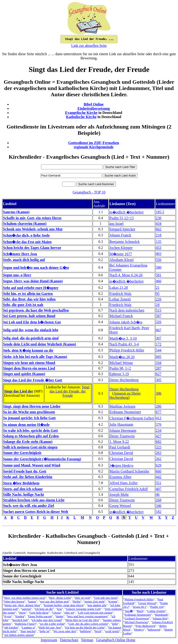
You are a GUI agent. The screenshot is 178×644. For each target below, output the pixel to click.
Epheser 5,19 (119, 374)
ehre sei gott (82, 598)
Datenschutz (69, 640)
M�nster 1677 (121, 254)
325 (159, 447)
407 (159, 489)
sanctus (26, 609)
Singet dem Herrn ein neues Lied (29, 368)
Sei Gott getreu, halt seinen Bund (29, 316)
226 (159, 299)
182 (159, 512)
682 (159, 442)
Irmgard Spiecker (122, 229)
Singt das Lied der (19, 391)
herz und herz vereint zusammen (87, 616)
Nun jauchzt (28, 631)
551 (159, 483)
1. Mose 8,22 (119, 442)
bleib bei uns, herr (50, 627)
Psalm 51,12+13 (121, 218)
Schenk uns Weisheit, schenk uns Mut (33, 229)
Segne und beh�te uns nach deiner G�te (36, 268)
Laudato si (28, 627)
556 (159, 260)
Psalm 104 (157, 607)
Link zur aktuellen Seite (89, 46)
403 (159, 254)
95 (158, 294)
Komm (113, 601)
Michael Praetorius (136, 622)
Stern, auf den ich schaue (23, 489)
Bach (140, 611)
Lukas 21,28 (119, 288)
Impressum (49, 640)
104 (159, 363)
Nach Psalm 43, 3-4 (124, 344)
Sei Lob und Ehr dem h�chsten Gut (32, 322)
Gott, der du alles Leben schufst (88, 624)
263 (159, 453)
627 (159, 374)
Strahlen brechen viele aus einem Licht (34, 500)
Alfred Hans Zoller (124, 483)
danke (60, 616)
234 (159, 430)
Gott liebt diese (39, 613)
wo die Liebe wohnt (52, 624)
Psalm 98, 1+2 (120, 368)
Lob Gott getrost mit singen (95, 613)
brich (98, 631)
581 (159, 275)
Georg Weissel (120, 506)
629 (159, 465)
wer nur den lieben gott (54, 601)
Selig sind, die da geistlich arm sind (31, 338)
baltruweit (154, 630)
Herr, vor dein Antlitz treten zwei (25, 598)
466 (159, 281)
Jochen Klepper (121, 248)
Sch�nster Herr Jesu (20, 254)
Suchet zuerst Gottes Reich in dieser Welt (36, 512)
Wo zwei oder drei (65, 631)
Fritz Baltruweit (145, 626)
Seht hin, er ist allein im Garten (28, 294)
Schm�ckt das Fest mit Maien (27, 242)
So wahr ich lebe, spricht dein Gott (30, 430)
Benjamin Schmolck (124, 242)
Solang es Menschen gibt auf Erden (31, 436)
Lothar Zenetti (120, 299)
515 (159, 310)
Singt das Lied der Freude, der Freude (70, 391)
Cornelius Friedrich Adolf (129, 489)
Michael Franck (121, 316)
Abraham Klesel (121, 260)
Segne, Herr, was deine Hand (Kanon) (33, 281)
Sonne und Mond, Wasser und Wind (32, 465)
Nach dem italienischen (127, 310)
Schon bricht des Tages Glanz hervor (32, 248)
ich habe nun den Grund (47, 620)
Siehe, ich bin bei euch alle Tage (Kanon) (35, 357)
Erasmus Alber (120, 477)
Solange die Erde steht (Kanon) (28, 442)
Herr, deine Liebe (60, 598)
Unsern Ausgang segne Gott (83, 609)
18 (158, 305)
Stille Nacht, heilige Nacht (24, 494)
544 (159, 350)
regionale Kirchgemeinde (94, 147)
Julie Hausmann (121, 424)
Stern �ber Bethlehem (21, 483)
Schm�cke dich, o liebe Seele (26, 235)
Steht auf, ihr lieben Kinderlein (28, 477)
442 (159, 477)
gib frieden (11, 627)
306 (159, 393)
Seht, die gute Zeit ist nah (23, 305)
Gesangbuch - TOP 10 (89, 192)
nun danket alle (97, 605)
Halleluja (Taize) (25, 624)
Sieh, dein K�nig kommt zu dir (28, 350)
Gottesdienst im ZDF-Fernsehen (94, 143)
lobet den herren (14, 601)
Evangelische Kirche (81, 113)
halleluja (86, 631)
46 (158, 494)
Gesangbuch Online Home (116, 640)
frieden (20, 616)
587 (159, 316)
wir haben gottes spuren (19, 635)
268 (159, 500)
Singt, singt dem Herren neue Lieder (32, 406)
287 (159, 368)
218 (159, 235)
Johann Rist (160, 618)
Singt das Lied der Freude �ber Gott (33, 380)
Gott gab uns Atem (106, 598)
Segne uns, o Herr (17, 275)
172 (159, 344)
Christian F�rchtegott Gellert (132, 418)
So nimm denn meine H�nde (26, 425)
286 (159, 406)
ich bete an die (44, 609)
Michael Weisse (121, 363)
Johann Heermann (123, 430)
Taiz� (129, 611)
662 (159, 229)
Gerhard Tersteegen (137, 618)
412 (159, 418)
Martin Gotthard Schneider (129, 471)
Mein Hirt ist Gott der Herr (82, 620)
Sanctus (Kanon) (16, 212)
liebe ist (44, 631)
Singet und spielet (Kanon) (24, 374)
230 (159, 218)
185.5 (160, 212)
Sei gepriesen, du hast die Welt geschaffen (36, 310)
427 (159, 436)
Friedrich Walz (120, 294)
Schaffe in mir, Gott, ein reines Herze (32, 218)
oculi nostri (112, 631)
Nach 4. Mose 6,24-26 (126, 275)
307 (159, 338)
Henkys (139, 630)
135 (159, 242)
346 (159, 506)
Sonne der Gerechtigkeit (22, 453)
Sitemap (87, 640)
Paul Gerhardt (120, 447)
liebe (115, 624)
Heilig (77, 601)
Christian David (121, 453)
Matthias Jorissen (122, 406)
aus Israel (116, 224)
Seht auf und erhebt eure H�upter (31, 288)
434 (159, 224)
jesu (59, 609)
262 (159, 459)
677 (159, 412)
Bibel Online (94, 104)
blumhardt (161, 615)
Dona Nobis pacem (40, 616)
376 (159, 424)
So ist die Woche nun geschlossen (29, 412)
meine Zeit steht (95, 601)
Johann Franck (120, 235)
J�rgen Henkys (121, 465)
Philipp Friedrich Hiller (127, 350)
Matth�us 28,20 (122, 357)
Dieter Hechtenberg (124, 380)
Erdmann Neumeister (125, 412)
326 (159, 322)
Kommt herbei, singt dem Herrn (64, 605)
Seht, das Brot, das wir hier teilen (29, 299)
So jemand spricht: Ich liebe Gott (29, 418)
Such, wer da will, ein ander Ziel (29, 506)
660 (159, 471)
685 (159, 357)
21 (158, 288)
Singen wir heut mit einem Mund (29, 363)
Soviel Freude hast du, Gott (25, 471)
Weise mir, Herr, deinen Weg (22, 605)
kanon (32, 601)
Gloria (57, 613)
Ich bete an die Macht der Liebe (85, 627)
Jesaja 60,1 (140, 607)
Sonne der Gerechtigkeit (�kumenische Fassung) (42, 459)
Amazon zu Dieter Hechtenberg (125, 395)
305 (159, 380)
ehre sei (69, 613)
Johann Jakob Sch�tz (126, 322)
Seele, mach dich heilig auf (24, 260)
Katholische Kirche (81, 117)
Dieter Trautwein (122, 436)
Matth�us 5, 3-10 (123, 338)
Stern (22, 613)
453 (159, 248)
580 (159, 267)
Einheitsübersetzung (94, 108)
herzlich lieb (20, 620)
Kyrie (8, 616)
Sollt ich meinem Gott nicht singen (30, 447)
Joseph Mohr (119, 494)
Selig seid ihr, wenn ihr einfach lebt (31, 330)
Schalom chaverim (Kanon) (25, 224)
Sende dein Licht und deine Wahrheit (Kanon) (40, 344)
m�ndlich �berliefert (126, 212)
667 (159, 330)
